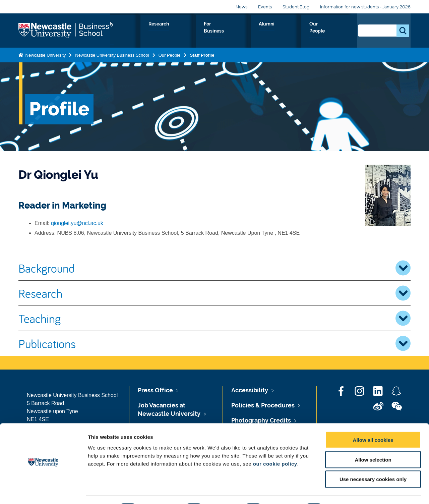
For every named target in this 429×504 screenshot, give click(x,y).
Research (222, 32)
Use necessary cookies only (373, 461)
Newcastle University (45, 54)
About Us (141, 32)
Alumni (297, 32)
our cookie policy (275, 445)
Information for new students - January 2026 (365, 7)
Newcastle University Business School (112, 54)
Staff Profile (202, 54)
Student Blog (296, 7)
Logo (64, 30)
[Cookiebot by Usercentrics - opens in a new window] (43, 491)
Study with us (181, 32)
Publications (214, 343)
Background (214, 268)
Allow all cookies (373, 422)
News (241, 7)
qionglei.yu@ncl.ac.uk (77, 223)
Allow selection (373, 441)
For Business (261, 32)
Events (265, 7)
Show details (352, 491)
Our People (332, 32)
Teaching (214, 318)
